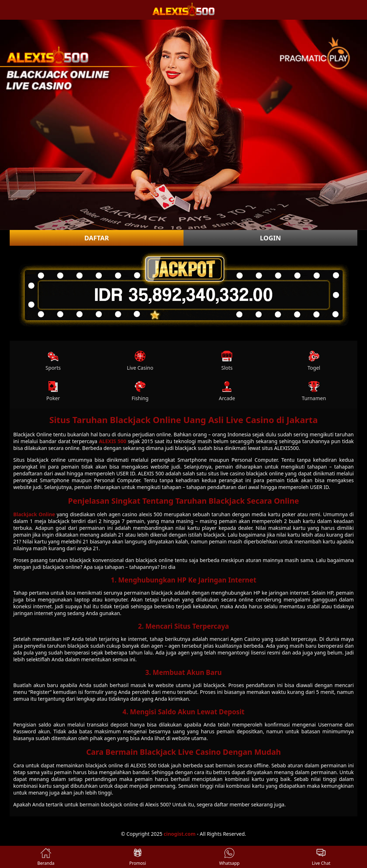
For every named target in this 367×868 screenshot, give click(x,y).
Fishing (140, 391)
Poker (53, 391)
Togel (314, 361)
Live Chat (321, 857)
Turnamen (314, 391)
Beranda (46, 857)
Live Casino (140, 361)
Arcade (227, 391)
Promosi (138, 857)
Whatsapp (230, 857)
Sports (53, 361)
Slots (227, 361)
